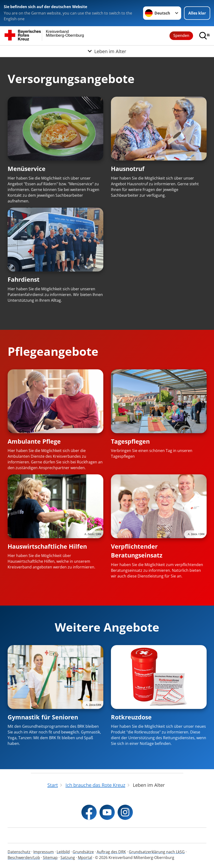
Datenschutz (19, 852)
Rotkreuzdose (131, 717)
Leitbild (63, 852)
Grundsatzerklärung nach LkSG (157, 852)
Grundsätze (83, 852)
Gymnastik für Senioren (43, 717)
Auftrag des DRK (111, 852)
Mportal (85, 858)
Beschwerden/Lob (24, 858)
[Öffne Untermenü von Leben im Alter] (107, 51)
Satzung (68, 858)
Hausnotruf (128, 169)
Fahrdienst (24, 279)
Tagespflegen (130, 441)
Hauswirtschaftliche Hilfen (47, 546)
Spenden (181, 35)
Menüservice (27, 169)
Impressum (44, 852)
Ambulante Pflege (34, 441)
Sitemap (50, 858)
